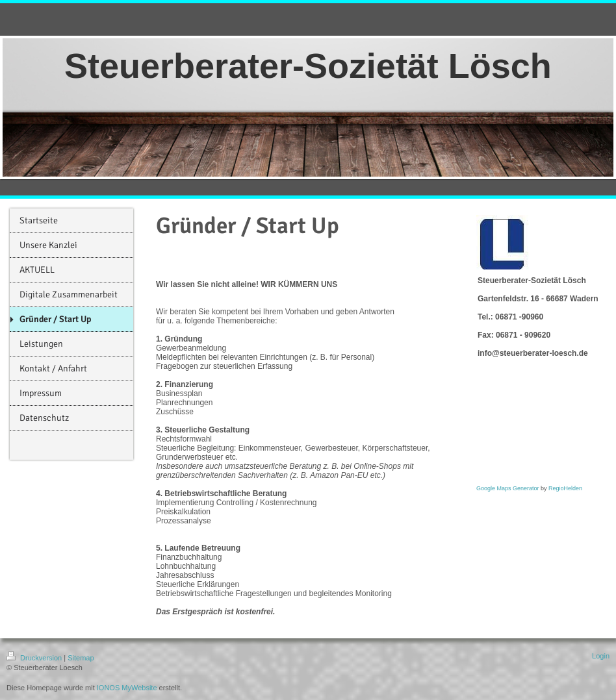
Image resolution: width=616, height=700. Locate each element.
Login (601, 656)
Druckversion (35, 658)
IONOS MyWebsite (127, 688)
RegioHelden (565, 488)
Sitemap (81, 658)
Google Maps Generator (508, 488)
